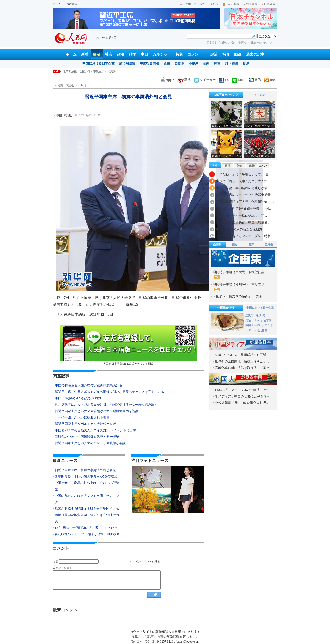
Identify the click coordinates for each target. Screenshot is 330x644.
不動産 (194, 64)
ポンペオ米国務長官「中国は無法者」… (245, 222)
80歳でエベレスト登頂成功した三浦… (242, 355)
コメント (195, 54)
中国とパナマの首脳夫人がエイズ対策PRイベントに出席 (95, 430)
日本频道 (268, 4)
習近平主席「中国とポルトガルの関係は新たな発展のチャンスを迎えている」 (111, 392)
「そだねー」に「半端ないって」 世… (244, 174)
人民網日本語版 (64, 85)
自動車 (179, 64)
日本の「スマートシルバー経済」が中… (244, 390)
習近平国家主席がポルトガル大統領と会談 (85, 424)
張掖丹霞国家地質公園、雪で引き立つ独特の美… (87, 518)
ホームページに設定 (65, 4)
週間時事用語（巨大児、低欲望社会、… (245, 202)
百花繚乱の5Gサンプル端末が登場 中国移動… (89, 534)
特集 (179, 54)
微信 (255, 80)
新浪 (184, 80)
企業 (167, 64)
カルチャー (162, 54)
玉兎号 (250, 315)
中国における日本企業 (99, 64)
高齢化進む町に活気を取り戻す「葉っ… (244, 368)
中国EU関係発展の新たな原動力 (78, 398)
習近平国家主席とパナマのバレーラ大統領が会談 (90, 443)
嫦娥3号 (261, 315)
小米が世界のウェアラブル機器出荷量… (245, 195)
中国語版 (250, 4)
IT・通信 (232, 64)
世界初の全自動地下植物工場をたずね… (244, 361)
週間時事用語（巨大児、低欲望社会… (240, 275)
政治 (121, 54)
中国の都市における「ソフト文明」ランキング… (87, 499)
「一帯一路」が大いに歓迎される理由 (82, 417)
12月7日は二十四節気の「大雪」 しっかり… (88, 528)
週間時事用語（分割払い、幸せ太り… (240, 287)
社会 (109, 54)
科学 (132, 54)
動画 (238, 54)
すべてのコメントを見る (145, 562)
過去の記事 (255, 54)
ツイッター (205, 80)
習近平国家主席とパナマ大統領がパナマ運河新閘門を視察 (97, 411)
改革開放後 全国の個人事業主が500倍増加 (86, 477)
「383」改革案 (263, 321)
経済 (97, 54)
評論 (214, 54)
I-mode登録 (231, 4)
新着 (85, 54)
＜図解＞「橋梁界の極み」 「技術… (239, 296)
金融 (206, 64)
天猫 (249, 321)
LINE (239, 80)
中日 (144, 54)
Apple (167, 80)
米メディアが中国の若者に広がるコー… (244, 396)
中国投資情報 (149, 64)
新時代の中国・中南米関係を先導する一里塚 (87, 437)
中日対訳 (210, 43)
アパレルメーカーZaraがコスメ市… (242, 216)
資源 (246, 64)
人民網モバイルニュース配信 (199, 4)
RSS (270, 80)
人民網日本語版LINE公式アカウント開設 (128, 345)
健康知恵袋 (227, 43)
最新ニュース (65, 461)
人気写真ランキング (226, 95)
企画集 (243, 43)
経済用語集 (127, 64)
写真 (226, 54)
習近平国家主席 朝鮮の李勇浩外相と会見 (89, 71)
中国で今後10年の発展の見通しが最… (243, 188)
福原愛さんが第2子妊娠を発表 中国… (244, 209)
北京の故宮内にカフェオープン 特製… (245, 236)
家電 (217, 64)
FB (224, 80)
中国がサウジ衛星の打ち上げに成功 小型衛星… (87, 486)
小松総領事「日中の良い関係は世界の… (244, 403)
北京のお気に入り (263, 43)
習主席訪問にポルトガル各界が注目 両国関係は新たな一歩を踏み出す (106, 405)
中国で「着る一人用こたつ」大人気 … (245, 181)
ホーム (71, 54)
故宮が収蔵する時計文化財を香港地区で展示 (87, 509)
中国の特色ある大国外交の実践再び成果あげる (89, 385)
